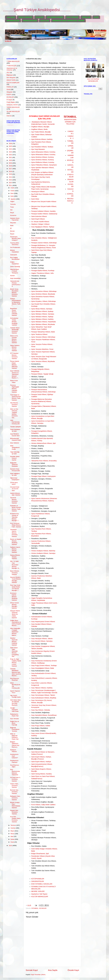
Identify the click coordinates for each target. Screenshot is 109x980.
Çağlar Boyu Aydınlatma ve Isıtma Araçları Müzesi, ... (16, 623)
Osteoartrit (14, 255)
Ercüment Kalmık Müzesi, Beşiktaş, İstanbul (14, 597)
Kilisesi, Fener (51, 248)
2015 (11, 174)
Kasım (13, 191)
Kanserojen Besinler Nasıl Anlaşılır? (15, 238)
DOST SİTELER (72, 17)
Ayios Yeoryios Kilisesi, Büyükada (43, 361)
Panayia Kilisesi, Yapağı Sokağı (42, 374)
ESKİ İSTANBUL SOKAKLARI (42, 884)
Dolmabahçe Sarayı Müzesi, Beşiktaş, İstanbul (14, 322)
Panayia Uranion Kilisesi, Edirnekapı (44, 243)
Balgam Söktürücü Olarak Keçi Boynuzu (15, 744)
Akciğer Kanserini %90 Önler (14, 710)
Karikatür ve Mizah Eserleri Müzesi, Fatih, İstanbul (16, 508)
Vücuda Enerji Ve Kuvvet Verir (15, 489)
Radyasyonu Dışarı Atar (14, 715)
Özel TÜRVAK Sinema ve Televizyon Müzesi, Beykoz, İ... (15, 374)
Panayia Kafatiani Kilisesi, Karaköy (43, 211)
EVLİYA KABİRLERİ (13, 83)
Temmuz (13, 825)
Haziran (13, 828)
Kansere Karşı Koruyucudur (15, 470)
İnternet (9, 116)
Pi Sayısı (9, 100)
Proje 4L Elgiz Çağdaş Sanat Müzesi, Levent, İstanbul (16, 663)
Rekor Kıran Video (14, 381)
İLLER (96, 17)
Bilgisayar (10, 75)
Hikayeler (10, 92)
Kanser (13, 276)
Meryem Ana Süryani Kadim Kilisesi (44, 202)
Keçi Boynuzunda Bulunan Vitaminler (15, 772)
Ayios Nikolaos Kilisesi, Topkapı (42, 317)
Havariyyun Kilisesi (38, 192)
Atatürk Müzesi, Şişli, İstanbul (15, 494)
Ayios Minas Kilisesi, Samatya (42, 309)
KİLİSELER (43, 908)
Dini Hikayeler (11, 78)
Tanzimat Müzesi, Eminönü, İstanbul (14, 500)
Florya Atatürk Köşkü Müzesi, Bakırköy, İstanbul (15, 365)
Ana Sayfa (11, 17)
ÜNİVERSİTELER (13, 21)
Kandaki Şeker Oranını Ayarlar (15, 458)
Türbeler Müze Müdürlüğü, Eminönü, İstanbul (15, 330)
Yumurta (13, 204)
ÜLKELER (40, 17)
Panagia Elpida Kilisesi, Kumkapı (43, 271)
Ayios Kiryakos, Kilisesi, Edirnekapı (44, 301)
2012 (11, 183)
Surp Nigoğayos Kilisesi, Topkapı (43, 227)
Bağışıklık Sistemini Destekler (14, 464)
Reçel (12, 213)
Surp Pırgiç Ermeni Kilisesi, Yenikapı (44, 666)
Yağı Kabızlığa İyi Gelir (15, 453)
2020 (11, 160)
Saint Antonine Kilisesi (39, 216)
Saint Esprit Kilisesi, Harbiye (41, 762)
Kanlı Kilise (35, 199)
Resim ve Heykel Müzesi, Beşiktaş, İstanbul (16, 542)
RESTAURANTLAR (70, 201)
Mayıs (13, 831)
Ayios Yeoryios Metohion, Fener (42, 349)
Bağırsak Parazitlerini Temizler (15, 729)
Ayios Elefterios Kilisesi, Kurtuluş (43, 162)
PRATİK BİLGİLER (30, 21)
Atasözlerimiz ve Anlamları (12, 69)
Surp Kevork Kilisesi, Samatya (42, 641)
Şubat (13, 839)
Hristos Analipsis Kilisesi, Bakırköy (43, 551)
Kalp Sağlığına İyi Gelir (15, 474)
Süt (11, 210)
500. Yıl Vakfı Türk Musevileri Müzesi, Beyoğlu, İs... (15, 565)
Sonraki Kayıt (32, 970)
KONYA (9, 95)
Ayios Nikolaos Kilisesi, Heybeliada (44, 322)
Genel (9, 89)
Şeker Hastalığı (15, 267)
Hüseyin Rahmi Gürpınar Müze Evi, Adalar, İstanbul (15, 614)
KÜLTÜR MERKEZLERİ (40, 897)
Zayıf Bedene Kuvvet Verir (15, 435)
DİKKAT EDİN (11, 80)
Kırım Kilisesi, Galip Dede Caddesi (43, 805)
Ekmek (12, 231)
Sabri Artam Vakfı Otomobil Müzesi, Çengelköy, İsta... (15, 652)
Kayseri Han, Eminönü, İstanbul (14, 812)
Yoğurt (12, 201)
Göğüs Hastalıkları (15, 263)
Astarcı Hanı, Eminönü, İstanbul (14, 785)
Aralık (13, 188)
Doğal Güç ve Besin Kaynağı (15, 723)
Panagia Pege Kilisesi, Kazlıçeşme (43, 476)
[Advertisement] (44, 50)
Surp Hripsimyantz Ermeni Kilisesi (43, 622)
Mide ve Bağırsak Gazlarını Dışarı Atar (14, 736)
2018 (11, 166)
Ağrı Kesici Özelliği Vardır (15, 696)
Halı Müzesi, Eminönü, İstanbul (14, 404)
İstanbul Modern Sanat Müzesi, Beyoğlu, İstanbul (16, 580)
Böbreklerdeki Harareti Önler (16, 439)
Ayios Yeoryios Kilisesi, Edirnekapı (43, 337)
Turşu (12, 207)
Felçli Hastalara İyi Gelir (15, 430)
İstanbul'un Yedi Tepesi (39, 894)
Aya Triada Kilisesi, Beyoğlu (41, 132)
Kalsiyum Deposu (14, 751)
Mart (12, 836)
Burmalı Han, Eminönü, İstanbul (14, 792)
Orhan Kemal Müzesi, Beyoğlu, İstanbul (14, 605)
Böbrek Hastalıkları (15, 251)
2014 (11, 177)
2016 (11, 171)
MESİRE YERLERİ (38, 891)
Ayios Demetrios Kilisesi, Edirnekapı (44, 291)
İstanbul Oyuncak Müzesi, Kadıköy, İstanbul (14, 642)
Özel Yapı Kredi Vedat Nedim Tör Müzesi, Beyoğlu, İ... (15, 588)
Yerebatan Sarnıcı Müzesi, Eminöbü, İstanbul (14, 533)
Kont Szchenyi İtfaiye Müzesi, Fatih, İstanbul (16, 525)
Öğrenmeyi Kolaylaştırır (15, 479)
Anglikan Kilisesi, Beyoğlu (40, 127)
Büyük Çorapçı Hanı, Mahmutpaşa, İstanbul (15, 805)
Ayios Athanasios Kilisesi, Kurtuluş (43, 152)
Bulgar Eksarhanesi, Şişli (40, 854)
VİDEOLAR (86, 17)
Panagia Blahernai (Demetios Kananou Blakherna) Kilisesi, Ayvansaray (42, 401)
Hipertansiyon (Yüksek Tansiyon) (15, 271)
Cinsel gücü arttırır (14, 483)
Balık (12, 225)
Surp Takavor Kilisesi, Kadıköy (42, 688)
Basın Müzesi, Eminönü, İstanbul (15, 573)
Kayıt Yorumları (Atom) (38, 975)
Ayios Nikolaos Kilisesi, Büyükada (43, 324)
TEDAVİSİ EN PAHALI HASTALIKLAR (15, 284)
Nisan (13, 834)
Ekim (12, 193)
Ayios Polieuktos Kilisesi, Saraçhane (44, 165)
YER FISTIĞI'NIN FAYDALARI (15, 422)
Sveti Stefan (36, 849)
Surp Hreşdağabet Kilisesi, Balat (43, 668)
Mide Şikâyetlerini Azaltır (15, 447)
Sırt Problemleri (15, 247)
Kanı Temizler (15, 719)
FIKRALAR (10, 87)
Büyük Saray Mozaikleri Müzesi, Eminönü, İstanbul (14, 293)
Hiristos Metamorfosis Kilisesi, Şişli (43, 443)
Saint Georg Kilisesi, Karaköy (42, 774)
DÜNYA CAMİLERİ (25, 17)
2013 (11, 180)
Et (11, 228)
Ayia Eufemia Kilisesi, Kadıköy (42, 139)
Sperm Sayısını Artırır (15, 692)
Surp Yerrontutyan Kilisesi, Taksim (43, 695)
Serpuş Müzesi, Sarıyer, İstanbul (15, 557)
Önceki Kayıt (73, 970)
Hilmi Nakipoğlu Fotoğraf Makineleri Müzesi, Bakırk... (15, 632)
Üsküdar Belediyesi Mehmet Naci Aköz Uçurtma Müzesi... (16, 672)
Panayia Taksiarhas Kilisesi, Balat (43, 332)
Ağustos (13, 199)
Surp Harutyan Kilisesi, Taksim (42, 639)
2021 (11, 157)
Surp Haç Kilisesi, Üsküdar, (41, 710)
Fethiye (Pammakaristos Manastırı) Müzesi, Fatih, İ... (15, 302)
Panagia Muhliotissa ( (39, 245)
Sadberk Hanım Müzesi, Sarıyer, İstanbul (15, 550)
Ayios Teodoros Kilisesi (39, 334)
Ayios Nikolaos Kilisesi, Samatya (43, 314)
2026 (11, 143)
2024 (11, 149)
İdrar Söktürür (15, 443)
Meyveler (13, 223)
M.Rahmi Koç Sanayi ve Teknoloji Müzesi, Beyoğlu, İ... (15, 517)
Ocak (12, 842)
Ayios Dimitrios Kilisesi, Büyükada (43, 294)
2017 (11, 169)
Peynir (12, 234)
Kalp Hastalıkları (15, 278)
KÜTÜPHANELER (38, 879)
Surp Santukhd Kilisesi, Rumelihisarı (44, 715)
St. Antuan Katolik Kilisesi (40, 222)
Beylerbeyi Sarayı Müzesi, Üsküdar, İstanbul (14, 312)
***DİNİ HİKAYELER (13, 61)
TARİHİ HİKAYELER (13, 107)
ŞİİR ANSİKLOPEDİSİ (55, 17)
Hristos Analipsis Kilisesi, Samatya (43, 553)
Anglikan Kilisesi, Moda (39, 129)
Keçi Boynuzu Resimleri (15, 679)
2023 (11, 152)
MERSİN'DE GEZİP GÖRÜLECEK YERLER (68, 21)
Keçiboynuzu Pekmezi (14, 761)
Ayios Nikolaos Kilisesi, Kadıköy (42, 319)
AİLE (8, 72)
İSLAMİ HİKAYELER (13, 112)
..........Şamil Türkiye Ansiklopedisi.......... (37, 10)
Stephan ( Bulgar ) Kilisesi (40, 224)
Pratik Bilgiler (11, 102)
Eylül (12, 196)
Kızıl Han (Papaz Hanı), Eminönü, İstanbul (15, 819)
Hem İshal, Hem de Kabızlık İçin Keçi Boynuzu (15, 703)
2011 (11, 185)
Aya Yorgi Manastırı (38, 149)
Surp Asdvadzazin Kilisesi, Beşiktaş (44, 698)
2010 (11, 846)
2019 (11, 163)
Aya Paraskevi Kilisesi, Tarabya (42, 147)
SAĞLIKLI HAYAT (12, 105)
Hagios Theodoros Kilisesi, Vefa (42, 273)
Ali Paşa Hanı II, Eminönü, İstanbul (15, 779)
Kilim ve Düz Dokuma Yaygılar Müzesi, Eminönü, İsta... (14, 413)
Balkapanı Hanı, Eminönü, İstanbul (15, 798)
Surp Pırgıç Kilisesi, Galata (41, 726)
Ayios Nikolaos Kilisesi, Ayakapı (42, 311)
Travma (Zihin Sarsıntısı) (15, 244)
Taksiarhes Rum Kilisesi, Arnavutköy (44, 461)
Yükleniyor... (11, 125)
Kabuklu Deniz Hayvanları (15, 219)
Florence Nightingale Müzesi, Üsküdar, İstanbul (15, 389)
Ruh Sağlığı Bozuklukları (15, 258)
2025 (11, 146)
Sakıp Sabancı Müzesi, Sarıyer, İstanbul (15, 348)
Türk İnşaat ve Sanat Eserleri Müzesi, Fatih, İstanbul (16, 397)
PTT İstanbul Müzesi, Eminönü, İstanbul (14, 356)
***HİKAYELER (11, 66)
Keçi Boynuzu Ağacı (15, 766)
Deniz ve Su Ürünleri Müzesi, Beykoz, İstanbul (14, 339)
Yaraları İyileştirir (16, 427)
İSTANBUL (35, 908)
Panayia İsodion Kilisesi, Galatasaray (44, 214)
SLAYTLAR (45, 21)
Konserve (13, 215)
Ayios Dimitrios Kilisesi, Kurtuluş (43, 157)
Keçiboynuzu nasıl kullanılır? (14, 756)
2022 (11, 155)
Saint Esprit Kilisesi (38, 219)
